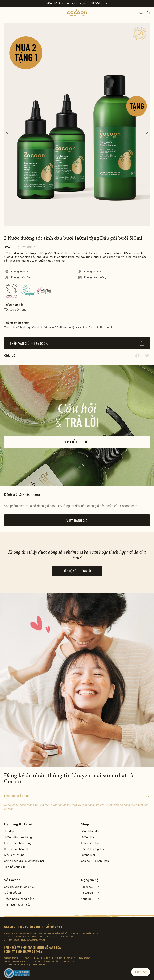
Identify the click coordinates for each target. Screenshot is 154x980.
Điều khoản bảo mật (17, 849)
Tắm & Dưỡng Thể (93, 849)
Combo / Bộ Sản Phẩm (95, 861)
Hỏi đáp (9, 831)
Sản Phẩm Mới (90, 831)
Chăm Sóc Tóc (90, 843)
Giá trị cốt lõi (12, 893)
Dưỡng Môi (88, 855)
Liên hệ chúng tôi (15, 867)
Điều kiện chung (14, 855)
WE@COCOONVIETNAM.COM (36, 940)
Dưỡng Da (88, 837)
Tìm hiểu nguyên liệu (17, 905)
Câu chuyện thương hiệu (18, 887)
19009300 (16, 940)
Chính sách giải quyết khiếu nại (18, 861)
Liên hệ (141, 972)
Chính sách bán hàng (18, 843)
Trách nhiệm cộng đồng (18, 899)
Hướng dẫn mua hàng (18, 837)
